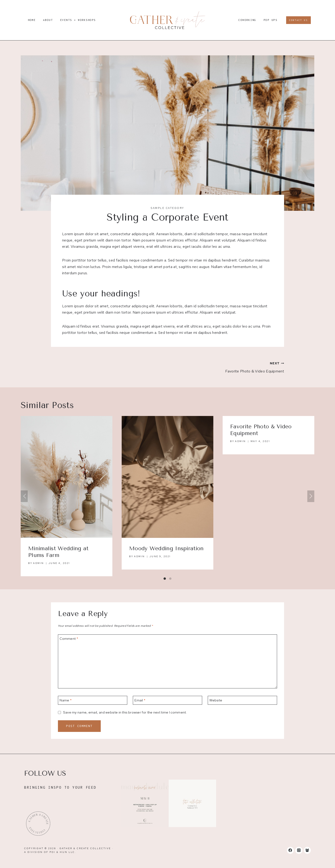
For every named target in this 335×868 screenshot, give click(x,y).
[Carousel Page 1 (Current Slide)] (165, 579)
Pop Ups (271, 20)
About (48, 20)
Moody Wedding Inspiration (166, 548)
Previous (24, 496)
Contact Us (298, 20)
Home (32, 20)
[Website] (242, 700)
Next (311, 496)
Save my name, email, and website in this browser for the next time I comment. (125, 712)
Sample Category (167, 208)
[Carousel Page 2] (170, 579)
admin (39, 563)
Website (216, 700)
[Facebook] (290, 850)
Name (66, 700)
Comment (69, 639)
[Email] (167, 700)
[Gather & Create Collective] (168, 20)
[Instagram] (299, 850)
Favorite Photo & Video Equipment (228, 367)
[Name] (93, 700)
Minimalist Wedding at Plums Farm (58, 552)
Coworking (247, 20)
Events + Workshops (78, 20)
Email (140, 700)
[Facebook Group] (307, 850)
